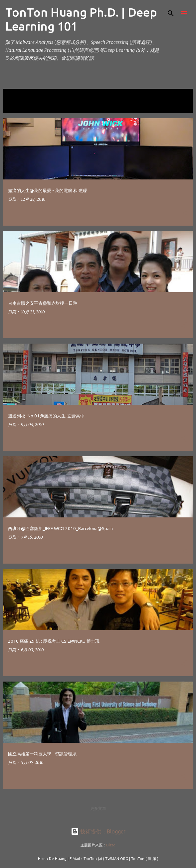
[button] (184, 213)
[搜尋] (171, 13)
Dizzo (111, 845)
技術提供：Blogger (98, 831)
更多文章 (98, 808)
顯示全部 (16, 106)
